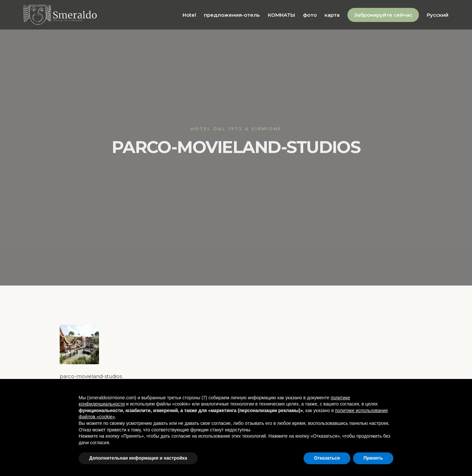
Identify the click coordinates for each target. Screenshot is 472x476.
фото (310, 15)
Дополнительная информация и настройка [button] (138, 458)
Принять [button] (373, 458)
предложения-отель (232, 15)
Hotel (189, 15)
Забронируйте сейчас (383, 15)
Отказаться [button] (327, 458)
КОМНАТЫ (281, 15)
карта (332, 15)
